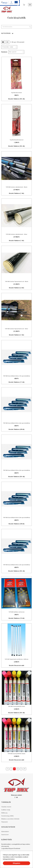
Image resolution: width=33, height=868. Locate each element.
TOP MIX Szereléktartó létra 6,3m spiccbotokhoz (17, 565)
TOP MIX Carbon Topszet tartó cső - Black (17, 282)
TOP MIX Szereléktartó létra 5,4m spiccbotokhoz (17, 518)
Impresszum (5, 835)
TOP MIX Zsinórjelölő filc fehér (17, 706)
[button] (15, 859)
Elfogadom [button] (16, 863)
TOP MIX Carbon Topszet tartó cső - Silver (16, 329)
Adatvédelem (5, 832)
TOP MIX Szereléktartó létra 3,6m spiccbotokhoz (17, 423)
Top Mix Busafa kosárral (17, 140)
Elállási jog (4, 813)
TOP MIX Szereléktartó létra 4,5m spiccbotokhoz (17, 470)
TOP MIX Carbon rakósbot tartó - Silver (17, 234)
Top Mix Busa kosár (16, 93)
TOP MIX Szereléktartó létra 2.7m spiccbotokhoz (17, 376)
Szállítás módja (6, 810)
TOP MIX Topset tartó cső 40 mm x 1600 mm (17, 659)
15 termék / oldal (8, 47)
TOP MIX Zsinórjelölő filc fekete (16, 754)
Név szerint (13, 52)
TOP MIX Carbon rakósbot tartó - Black (16, 187)
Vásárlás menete (6, 807)
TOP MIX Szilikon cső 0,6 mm (17, 612)
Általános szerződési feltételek (10, 819)
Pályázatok (4, 822)
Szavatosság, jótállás (7, 816)
